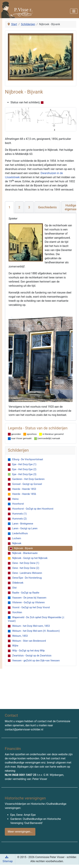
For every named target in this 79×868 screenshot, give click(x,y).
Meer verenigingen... (20, 832)
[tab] (9, 207)
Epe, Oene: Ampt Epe (23, 815)
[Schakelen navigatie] (74, 11)
